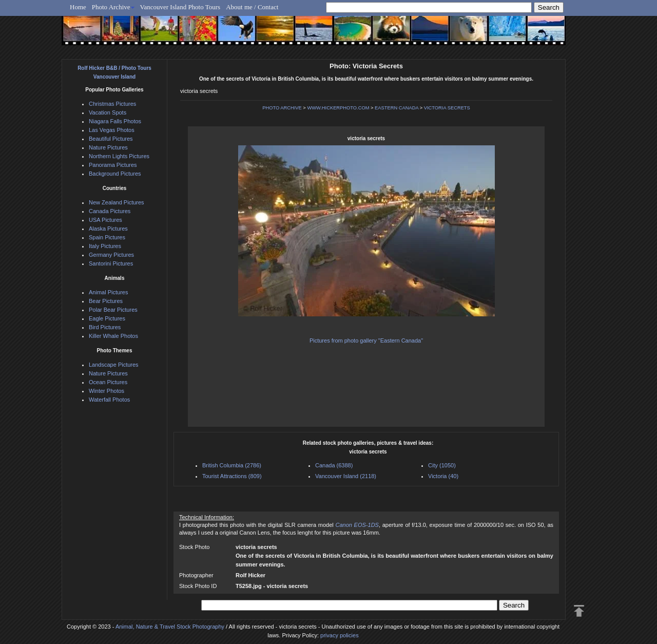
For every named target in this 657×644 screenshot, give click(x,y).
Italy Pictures (105, 246)
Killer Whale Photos (113, 336)
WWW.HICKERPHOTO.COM (338, 108)
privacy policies (340, 635)
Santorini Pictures (111, 263)
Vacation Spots (108, 112)
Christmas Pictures (112, 104)
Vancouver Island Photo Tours (180, 7)
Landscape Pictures (114, 365)
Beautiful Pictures (111, 139)
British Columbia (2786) (232, 465)
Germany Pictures (111, 255)
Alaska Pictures (108, 229)
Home (78, 7)
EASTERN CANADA (397, 108)
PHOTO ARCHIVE (282, 108)
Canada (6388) (334, 465)
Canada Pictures (110, 211)
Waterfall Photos (109, 400)
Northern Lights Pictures (119, 156)
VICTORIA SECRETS (447, 108)
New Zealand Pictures (117, 202)
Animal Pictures (108, 292)
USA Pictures (105, 220)
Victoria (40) (443, 476)
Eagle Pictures (107, 318)
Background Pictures (115, 174)
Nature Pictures (108, 147)
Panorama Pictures (113, 165)
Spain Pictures (107, 237)
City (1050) (442, 465)
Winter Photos (107, 391)
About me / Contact (252, 7)
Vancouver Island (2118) (346, 476)
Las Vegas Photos (112, 130)
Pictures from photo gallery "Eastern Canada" (366, 340)
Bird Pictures (105, 327)
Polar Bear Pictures (113, 310)
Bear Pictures (106, 301)
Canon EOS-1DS (357, 525)
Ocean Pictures (108, 382)
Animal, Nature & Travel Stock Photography (170, 627)
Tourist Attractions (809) (232, 476)
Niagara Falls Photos (115, 121)
